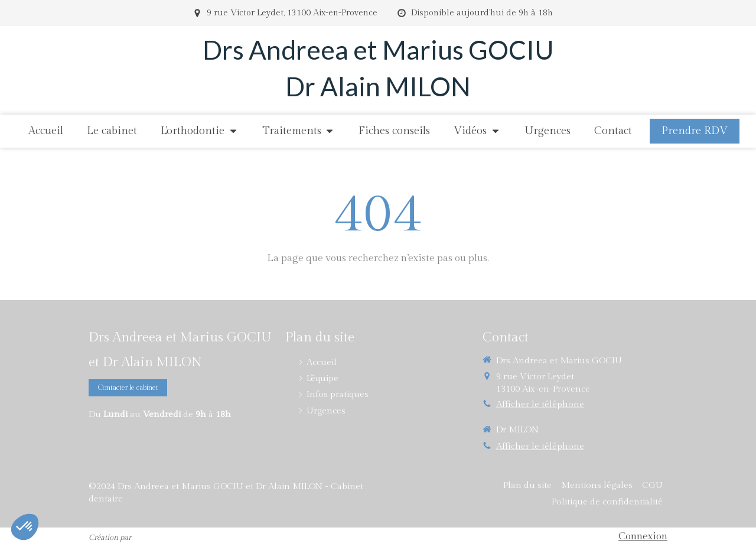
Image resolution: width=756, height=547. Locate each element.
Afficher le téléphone (540, 404)
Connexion (643, 536)
